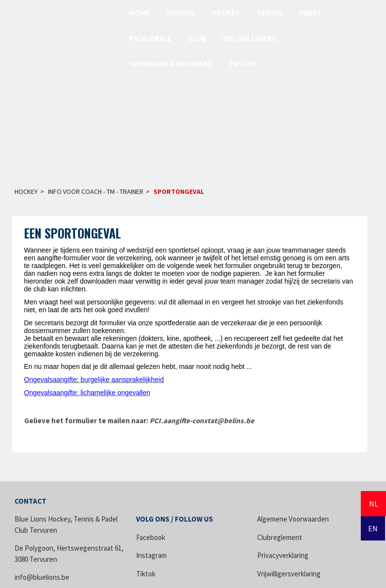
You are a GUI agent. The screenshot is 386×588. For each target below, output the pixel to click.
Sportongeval (179, 191)
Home (140, 13)
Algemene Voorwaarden (293, 519)
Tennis (270, 13)
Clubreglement (280, 537)
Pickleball (150, 38)
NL (374, 504)
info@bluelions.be (42, 577)
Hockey (225, 13)
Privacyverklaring (283, 555)
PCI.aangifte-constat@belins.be (202, 421)
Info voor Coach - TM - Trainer (96, 191)
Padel (310, 13)
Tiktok (146, 574)
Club (197, 38)
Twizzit (243, 64)
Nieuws (181, 13)
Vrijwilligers (250, 38)
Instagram (151, 555)
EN (373, 528)
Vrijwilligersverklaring (289, 574)
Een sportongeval (73, 233)
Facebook (151, 537)
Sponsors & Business (171, 64)
